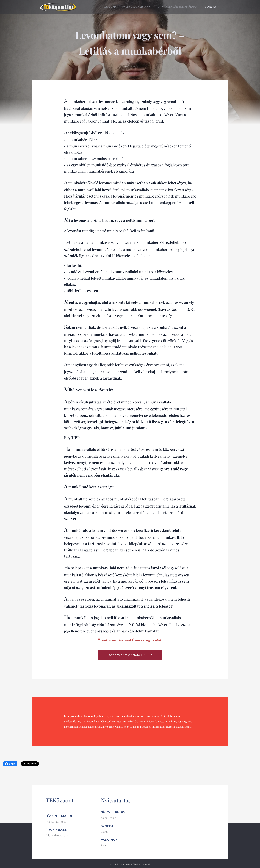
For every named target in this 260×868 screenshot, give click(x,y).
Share (10, 764)
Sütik (148, 864)
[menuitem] (122, 7)
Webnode (125, 864)
